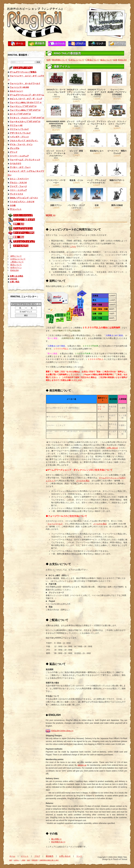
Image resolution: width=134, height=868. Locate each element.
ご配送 (23, 860)
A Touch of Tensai (119, 859)
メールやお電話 (83, 481)
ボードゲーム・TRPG (24, 233)
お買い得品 (15, 282)
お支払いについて (18, 259)
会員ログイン (16, 267)
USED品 (13, 279)
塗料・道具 (19, 224)
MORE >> (51, 215)
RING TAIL (123, 857)
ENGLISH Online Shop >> (62, 731)
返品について (16, 265)
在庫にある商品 (16, 276)
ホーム (20, 43)
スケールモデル (21, 246)
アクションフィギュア (24, 241)
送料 (49, 60)
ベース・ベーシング (23, 215)
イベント (60, 43)
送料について (16, 256)
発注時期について (60, 60)
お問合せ (120, 43)
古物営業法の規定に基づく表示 (49, 860)
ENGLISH (14, 270)
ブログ (80, 43)
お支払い (17, 860)
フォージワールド (55, 524)
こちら (73, 246)
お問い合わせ (112, 448)
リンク (100, 43)
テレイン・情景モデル (24, 220)
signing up (82, 765)
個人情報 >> (56, 839)
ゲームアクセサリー (23, 228)
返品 (29, 860)
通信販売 (40, 43)
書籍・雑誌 (19, 237)
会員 (115, 60)
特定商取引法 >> (58, 842)
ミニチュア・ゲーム (23, 68)
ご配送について (17, 262)
